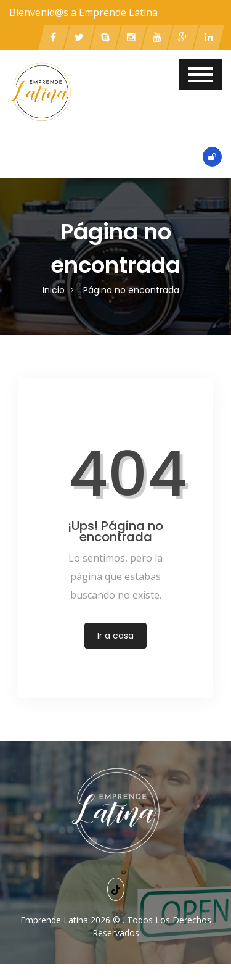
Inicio (54, 290)
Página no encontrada (131, 290)
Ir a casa (115, 636)
